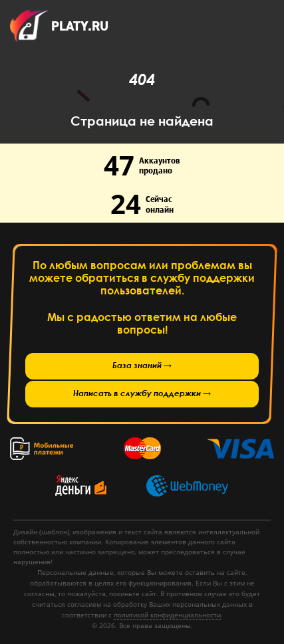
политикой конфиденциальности (167, 615)
